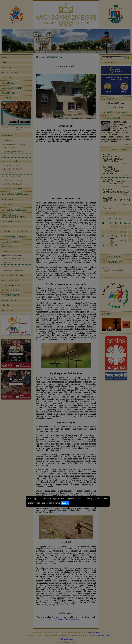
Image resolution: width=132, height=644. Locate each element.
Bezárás (65, 503)
